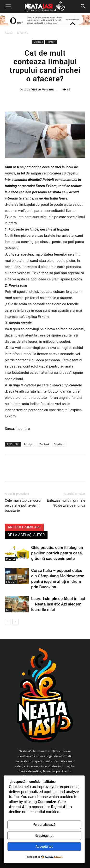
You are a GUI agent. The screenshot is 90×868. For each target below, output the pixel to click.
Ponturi (51, 42)
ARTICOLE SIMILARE (24, 527)
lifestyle (29, 444)
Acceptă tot (44, 847)
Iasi (8, 610)
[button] (8, 6)
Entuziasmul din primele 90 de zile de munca (66, 503)
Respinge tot (44, 836)
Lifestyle (23, 33)
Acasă (9, 33)
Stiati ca (59, 444)
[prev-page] (8, 622)
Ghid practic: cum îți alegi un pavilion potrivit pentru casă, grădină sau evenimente (57, 553)
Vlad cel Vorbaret (42, 89)
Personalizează (44, 825)
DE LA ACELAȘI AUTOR (26, 535)
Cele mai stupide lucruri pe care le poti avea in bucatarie (24, 505)
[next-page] (15, 622)
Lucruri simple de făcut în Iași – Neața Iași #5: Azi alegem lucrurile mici (58, 604)
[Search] (83, 6)
